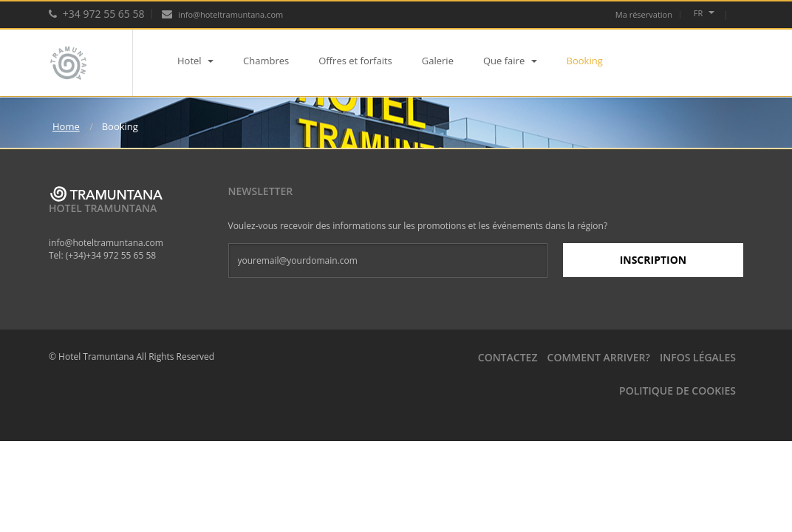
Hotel (195, 61)
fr (704, 13)
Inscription (653, 260)
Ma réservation (644, 14)
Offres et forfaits (355, 61)
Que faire (510, 61)
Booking (585, 61)
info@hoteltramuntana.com (222, 14)
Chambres (266, 61)
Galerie (438, 61)
